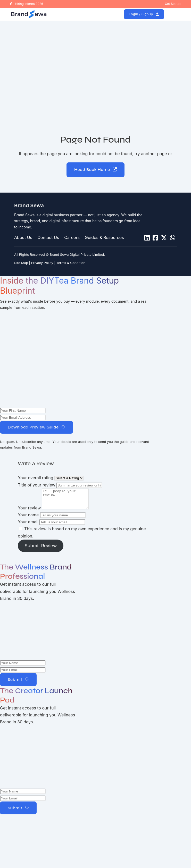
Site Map (21, 263)
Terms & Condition (71, 263)
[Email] (23, 674)
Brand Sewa (29, 205)
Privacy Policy (42, 263)
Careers (72, 237)
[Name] (23, 411)
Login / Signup (144, 14)
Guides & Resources (104, 237)
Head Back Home (96, 170)
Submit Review (41, 550)
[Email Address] (23, 418)
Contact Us (48, 237)
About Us (23, 237)
